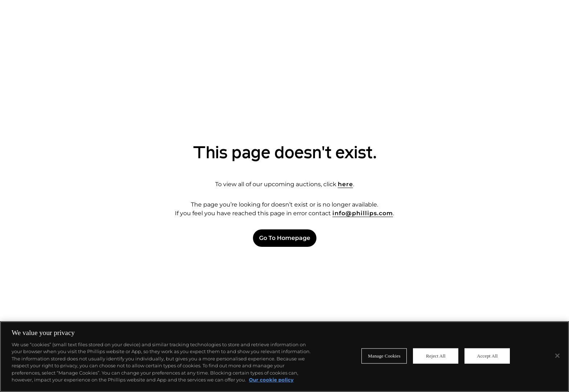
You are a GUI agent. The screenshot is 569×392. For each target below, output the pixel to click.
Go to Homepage (285, 238)
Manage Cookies (384, 356)
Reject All (436, 356)
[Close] (557, 356)
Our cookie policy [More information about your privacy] (271, 380)
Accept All (487, 356)
